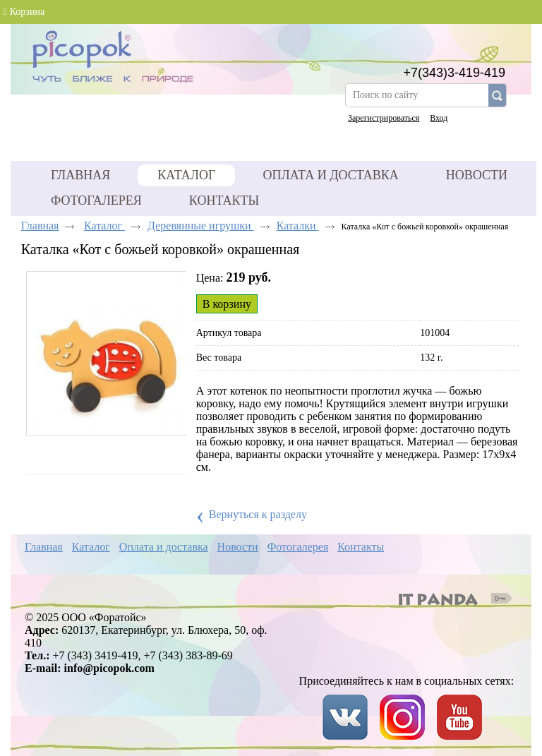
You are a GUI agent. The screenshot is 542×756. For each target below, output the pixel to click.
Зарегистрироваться (384, 118)
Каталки (298, 226)
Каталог (186, 175)
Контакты (361, 547)
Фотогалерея (298, 547)
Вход (439, 118)
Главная (40, 226)
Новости (238, 547)
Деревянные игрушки (201, 226)
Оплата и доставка (164, 547)
